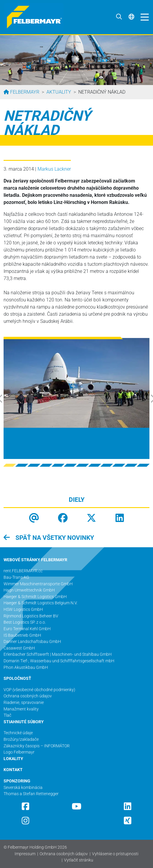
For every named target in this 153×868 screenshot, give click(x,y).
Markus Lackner (54, 169)
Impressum (25, 854)
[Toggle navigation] (143, 17)
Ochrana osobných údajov (64, 854)
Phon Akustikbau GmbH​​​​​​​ (26, 667)
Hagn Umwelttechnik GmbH (29, 590)
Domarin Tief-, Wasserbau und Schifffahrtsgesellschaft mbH (59, 661)
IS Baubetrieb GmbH (22, 635)
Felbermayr (24, 92)
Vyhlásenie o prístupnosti (115, 854)
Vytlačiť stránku (79, 860)
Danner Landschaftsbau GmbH (32, 642)
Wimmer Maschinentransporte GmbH (38, 584)
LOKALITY (13, 759)
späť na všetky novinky (54, 538)
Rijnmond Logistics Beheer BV (31, 616)
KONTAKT (13, 770)
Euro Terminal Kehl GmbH (27, 629)
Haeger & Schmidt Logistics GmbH (35, 597)
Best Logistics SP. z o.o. (25, 622)
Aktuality (59, 92)
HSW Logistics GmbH (23, 610)
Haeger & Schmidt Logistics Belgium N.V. (40, 603)
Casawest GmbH (19, 648)
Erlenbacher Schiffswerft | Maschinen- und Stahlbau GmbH (58, 654)
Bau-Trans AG (16, 577)
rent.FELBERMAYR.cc (23, 571)
